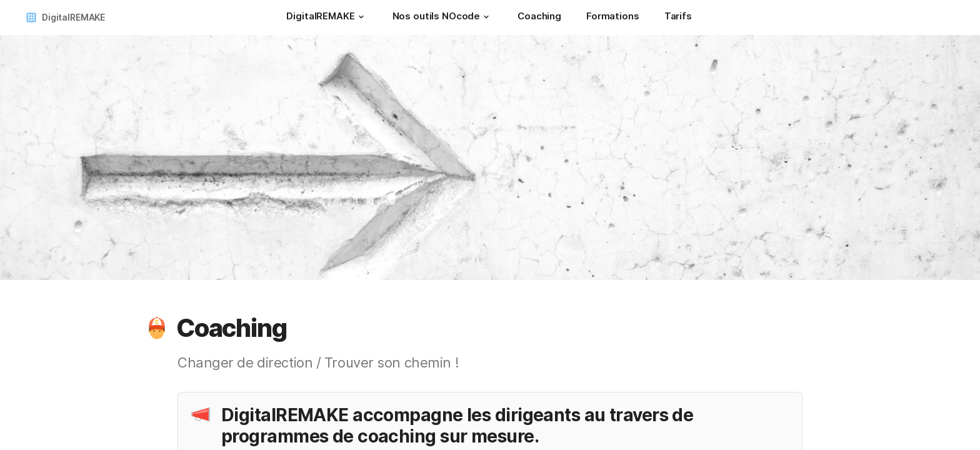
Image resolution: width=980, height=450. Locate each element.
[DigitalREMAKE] (327, 17)
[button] (361, 17)
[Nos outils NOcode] (443, 17)
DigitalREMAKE (73, 17)
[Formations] (613, 17)
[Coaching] (539, 17)
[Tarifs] (678, 17)
